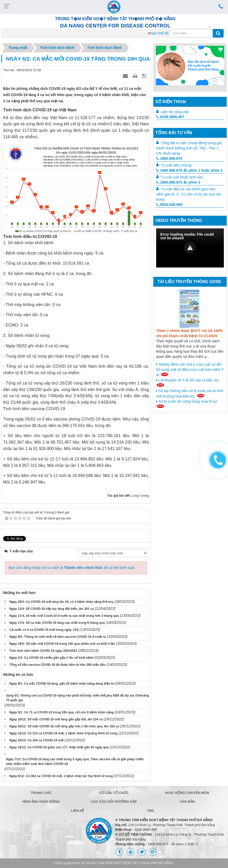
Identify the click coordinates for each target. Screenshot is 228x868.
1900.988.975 (169, 158)
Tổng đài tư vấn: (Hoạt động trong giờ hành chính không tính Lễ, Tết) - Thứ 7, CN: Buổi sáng (189, 148)
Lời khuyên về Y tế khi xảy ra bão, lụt (187, 382)
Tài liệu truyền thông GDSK (189, 282)
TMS (150, 811)
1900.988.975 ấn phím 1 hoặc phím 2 (189, 170)
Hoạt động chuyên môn (187, 793)
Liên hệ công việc (175, 112)
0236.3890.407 (170, 117)
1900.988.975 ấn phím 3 (178, 182)
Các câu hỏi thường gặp (114, 802)
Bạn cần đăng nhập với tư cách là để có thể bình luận (72, 568)
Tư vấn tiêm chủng (176, 165)
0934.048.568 (169, 205)
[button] (190, 248)
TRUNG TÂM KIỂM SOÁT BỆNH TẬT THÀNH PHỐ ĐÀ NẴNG (129, 863)
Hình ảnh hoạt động (41, 802)
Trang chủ (41, 793)
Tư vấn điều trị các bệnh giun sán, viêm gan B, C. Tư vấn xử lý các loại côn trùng (189, 194)
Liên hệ (78, 811)
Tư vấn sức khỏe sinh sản (182, 177)
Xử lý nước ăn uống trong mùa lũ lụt (186, 404)
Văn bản (187, 802)
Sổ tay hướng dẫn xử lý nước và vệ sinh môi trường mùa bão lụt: (190, 393)
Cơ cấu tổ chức (114, 793)
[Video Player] (190, 248)
